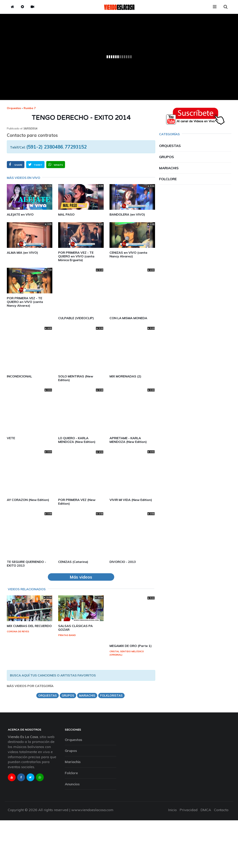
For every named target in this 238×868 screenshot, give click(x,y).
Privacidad (189, 810)
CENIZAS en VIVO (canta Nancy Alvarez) (128, 254)
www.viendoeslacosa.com (92, 810)
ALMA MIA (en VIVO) (22, 253)
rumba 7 (30, 108)
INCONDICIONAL (19, 376)
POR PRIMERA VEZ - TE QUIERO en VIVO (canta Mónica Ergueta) (76, 256)
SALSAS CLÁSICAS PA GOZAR (75, 628)
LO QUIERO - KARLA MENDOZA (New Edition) (77, 440)
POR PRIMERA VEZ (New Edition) (77, 502)
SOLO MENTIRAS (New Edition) (76, 378)
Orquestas (14, 108)
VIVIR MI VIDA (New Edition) (131, 500)
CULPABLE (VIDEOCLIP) (76, 318)
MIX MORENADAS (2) (125, 376)
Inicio (172, 810)
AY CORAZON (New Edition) (28, 500)
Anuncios (72, 784)
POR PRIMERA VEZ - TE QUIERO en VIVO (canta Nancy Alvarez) (25, 302)
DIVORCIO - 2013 (123, 562)
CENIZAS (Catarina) (73, 562)
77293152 (76, 147)
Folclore (168, 179)
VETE (11, 438)
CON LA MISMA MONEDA (128, 318)
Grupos (167, 157)
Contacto (221, 810)
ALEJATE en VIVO (20, 214)
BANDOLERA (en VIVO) (127, 214)
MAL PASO (66, 214)
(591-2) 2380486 (45, 147)
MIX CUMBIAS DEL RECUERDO (29, 626)
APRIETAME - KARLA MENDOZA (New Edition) (128, 440)
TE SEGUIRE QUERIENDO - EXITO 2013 (26, 564)
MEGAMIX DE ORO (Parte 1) (131, 646)
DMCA (206, 810)
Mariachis (169, 168)
